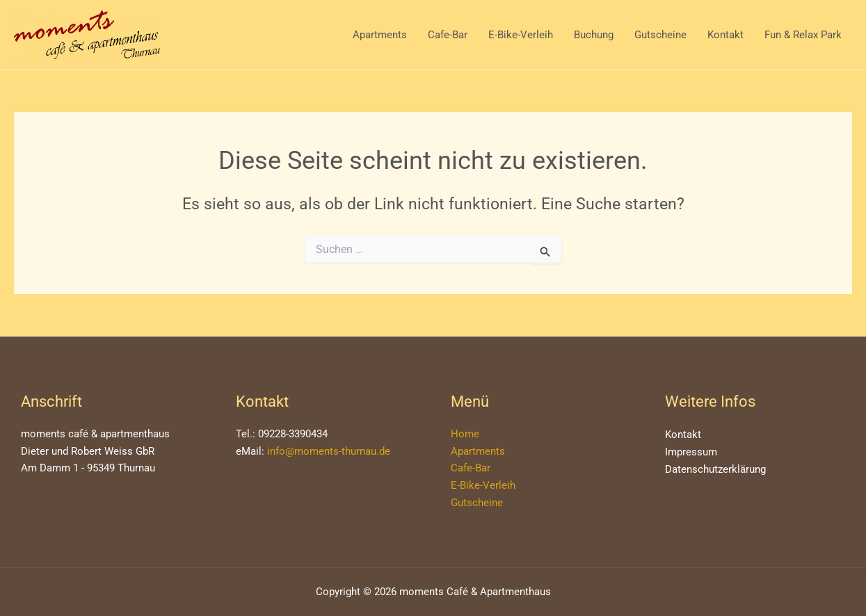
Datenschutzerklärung (715, 469)
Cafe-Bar (448, 35)
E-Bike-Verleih (521, 35)
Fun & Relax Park (803, 35)
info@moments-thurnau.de (329, 451)
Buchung (594, 35)
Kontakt (725, 35)
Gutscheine (660, 35)
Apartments (380, 35)
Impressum (691, 452)
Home (465, 434)
